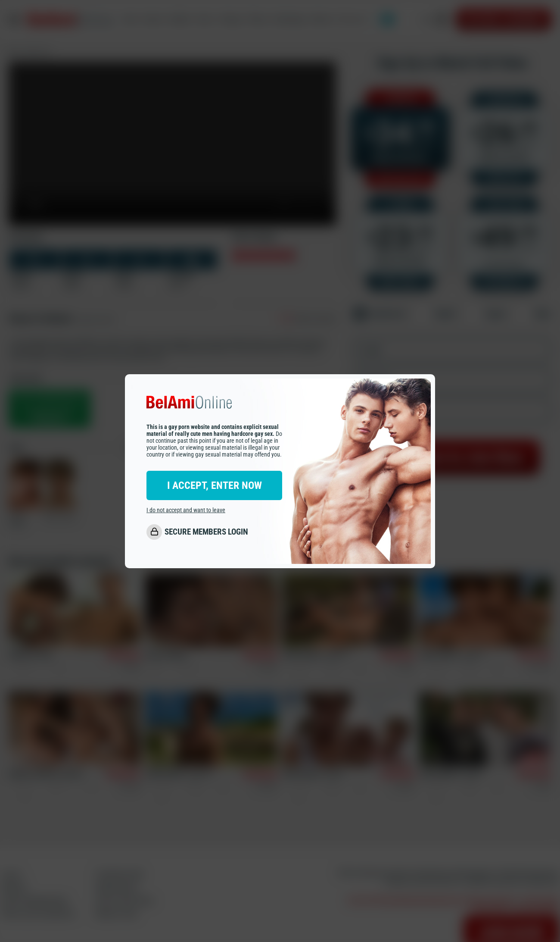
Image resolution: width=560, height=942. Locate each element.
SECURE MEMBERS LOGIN (206, 532)
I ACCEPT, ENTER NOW (215, 485)
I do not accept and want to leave (186, 510)
